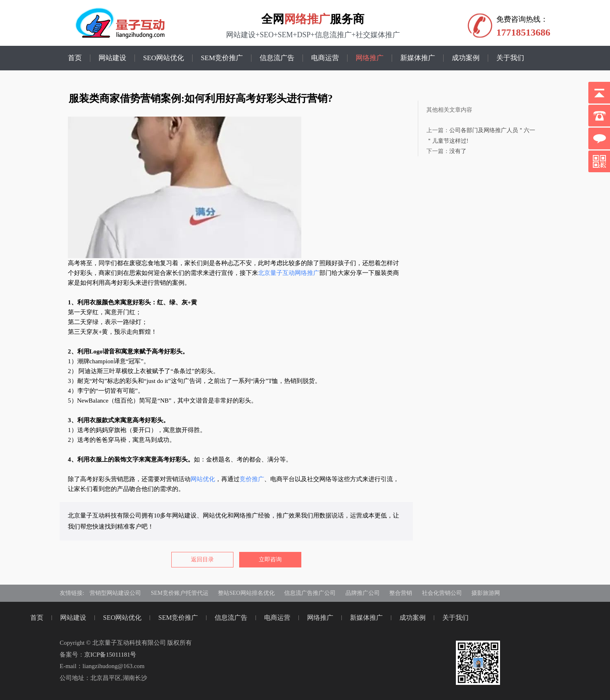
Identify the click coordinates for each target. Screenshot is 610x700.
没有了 (458, 151)
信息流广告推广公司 (310, 593)
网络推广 (307, 19)
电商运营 (325, 58)
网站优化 (203, 479)
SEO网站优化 (164, 58)
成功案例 (466, 58)
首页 (75, 58)
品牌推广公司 (363, 593)
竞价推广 (252, 479)
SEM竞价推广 (222, 58)
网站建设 (112, 58)
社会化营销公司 (442, 593)
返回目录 (202, 559)
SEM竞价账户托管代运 (180, 593)
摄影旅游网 (486, 593)
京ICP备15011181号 (110, 655)
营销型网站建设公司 (115, 593)
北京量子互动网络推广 (289, 273)
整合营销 (401, 593)
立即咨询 (270, 559)
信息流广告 (277, 58)
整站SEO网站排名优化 (246, 593)
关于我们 (510, 58)
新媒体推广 (418, 58)
